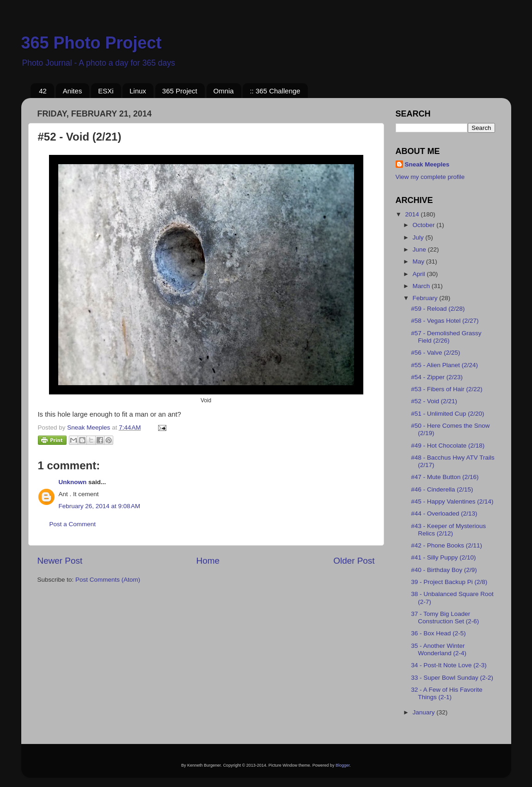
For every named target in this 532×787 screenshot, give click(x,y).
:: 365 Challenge (275, 91)
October (425, 225)
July (419, 237)
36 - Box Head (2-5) (438, 633)
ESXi (106, 91)
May (419, 261)
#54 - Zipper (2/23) (437, 377)
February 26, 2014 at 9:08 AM (100, 506)
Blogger (343, 765)
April (420, 274)
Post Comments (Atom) (108, 580)
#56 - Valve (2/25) (435, 353)
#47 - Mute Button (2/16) (445, 477)
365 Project (180, 91)
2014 (413, 214)
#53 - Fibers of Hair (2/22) (447, 389)
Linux (138, 91)
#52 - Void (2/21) (434, 401)
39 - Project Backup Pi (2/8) (449, 582)
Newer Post (60, 561)
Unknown (73, 482)
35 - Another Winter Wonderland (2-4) (439, 649)
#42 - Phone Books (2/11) (446, 545)
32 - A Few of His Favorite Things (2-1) (447, 693)
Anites (73, 91)
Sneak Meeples (427, 164)
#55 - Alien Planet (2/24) (444, 365)
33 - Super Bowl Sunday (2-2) (452, 678)
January (425, 712)
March (422, 286)
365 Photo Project (92, 43)
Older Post (354, 561)
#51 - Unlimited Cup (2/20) (447, 414)
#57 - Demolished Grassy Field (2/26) (446, 337)
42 (43, 91)
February (426, 298)
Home (208, 561)
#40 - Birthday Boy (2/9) (444, 570)
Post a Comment (73, 524)
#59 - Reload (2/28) (438, 309)
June (420, 249)
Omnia (224, 91)
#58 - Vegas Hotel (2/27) (445, 321)
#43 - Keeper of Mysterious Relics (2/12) (448, 530)
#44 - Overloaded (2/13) (444, 513)
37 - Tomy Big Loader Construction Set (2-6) (445, 618)
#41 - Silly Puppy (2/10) (443, 557)
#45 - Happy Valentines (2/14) (452, 501)
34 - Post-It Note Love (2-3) (449, 665)
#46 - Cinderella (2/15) (442, 489)
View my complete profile (430, 177)
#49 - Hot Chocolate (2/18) (448, 446)
